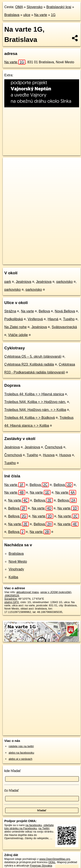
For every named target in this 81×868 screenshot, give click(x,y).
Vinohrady (16, 569)
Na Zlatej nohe (15, 327)
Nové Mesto (18, 562)
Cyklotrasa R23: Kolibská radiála (29, 364)
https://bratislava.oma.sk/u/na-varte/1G (26, 261)
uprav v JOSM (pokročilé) (56, 592)
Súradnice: (11, 599)
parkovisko (64, 282)
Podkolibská (14, 319)
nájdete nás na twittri (21, 746)
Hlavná (53, 319)
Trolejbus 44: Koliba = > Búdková (30, 418)
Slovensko (35, 7)
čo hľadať (12, 790)
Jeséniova (23, 282)
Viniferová (35, 319)
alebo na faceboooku (21, 753)
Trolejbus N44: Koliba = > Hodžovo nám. (35, 402)
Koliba (13, 577)
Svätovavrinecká (64, 327)
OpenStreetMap (34, 258)
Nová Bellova (65, 311)
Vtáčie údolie (18, 335)
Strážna (10, 311)
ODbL (52, 862)
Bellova (44, 311)
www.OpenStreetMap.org (55, 859)
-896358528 (12, 596)
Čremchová (54, 447)
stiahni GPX (12, 602)
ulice (27, 15)
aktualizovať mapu (28, 592)
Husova (49, 455)
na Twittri (44, 828)
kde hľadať (13, 771)
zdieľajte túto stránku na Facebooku (29, 827)
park (8, 282)
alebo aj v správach (20, 759)
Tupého (69, 319)
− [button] (10, 171)
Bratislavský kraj (59, 7)
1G (53, 15)
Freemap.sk (57, 258)
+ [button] (10, 165)
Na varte (41, 15)
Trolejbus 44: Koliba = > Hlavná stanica (34, 394)
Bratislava (12, 15)
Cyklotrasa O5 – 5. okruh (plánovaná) (33, 356)
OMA (19, 7)
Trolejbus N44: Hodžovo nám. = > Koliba (35, 410)
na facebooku (34, 825)
